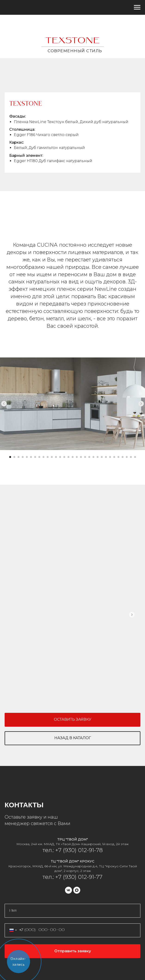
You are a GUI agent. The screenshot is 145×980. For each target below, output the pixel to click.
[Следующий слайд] (141, 404)
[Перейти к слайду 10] (48, 457)
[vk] (68, 890)
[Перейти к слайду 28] (123, 457)
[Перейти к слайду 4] (23, 457)
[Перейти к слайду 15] (68, 457)
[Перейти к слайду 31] (135, 457)
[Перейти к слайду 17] (77, 457)
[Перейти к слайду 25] (110, 457)
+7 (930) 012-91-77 (79, 877)
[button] (72, 720)
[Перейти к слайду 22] (98, 457)
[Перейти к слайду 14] (64, 457)
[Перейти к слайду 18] (81, 457)
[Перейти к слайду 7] (35, 457)
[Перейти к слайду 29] (127, 457)
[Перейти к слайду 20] (89, 457)
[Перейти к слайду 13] (60, 457)
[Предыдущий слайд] (4, 404)
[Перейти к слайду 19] (85, 457)
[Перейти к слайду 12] (56, 457)
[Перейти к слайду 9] (43, 457)
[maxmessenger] (77, 890)
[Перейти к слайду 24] (106, 457)
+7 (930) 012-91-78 (78, 850)
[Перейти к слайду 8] (39, 457)
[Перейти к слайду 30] (131, 457)
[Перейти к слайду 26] (114, 457)
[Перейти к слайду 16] (73, 457)
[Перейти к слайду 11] (52, 457)
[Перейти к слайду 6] (31, 457)
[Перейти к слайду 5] (27, 457)
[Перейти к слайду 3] (19, 457)
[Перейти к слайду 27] (118, 457)
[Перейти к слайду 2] (14, 457)
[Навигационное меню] (137, 7)
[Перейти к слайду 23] (102, 457)
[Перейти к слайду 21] (93, 457)
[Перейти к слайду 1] (10, 457)
